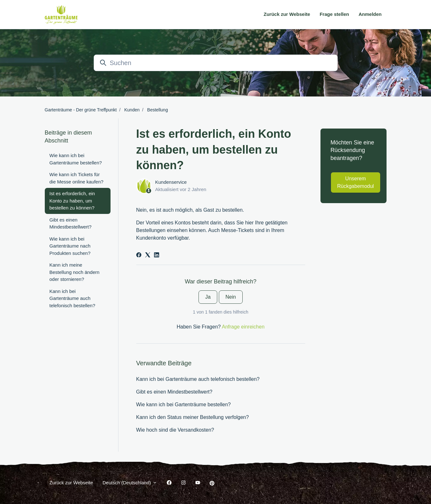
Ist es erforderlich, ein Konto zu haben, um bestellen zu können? (72, 201)
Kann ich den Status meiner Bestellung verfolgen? (193, 417)
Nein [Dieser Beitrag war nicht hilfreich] (231, 297)
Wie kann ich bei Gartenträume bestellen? (184, 405)
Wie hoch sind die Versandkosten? (175, 430)
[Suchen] (216, 63)
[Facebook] (139, 256)
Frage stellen (334, 14)
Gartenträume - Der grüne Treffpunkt (81, 110)
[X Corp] (148, 256)
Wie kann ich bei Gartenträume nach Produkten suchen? (70, 246)
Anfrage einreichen (243, 327)
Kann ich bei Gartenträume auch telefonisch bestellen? (198, 379)
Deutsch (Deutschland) (130, 483)
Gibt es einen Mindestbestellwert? (174, 392)
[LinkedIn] (157, 256)
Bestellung (157, 110)
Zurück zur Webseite (287, 14)
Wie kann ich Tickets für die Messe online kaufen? (77, 178)
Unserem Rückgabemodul (356, 182)
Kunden (132, 110)
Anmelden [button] (370, 14)
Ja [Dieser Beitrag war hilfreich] (208, 297)
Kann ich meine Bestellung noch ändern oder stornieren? (75, 272)
